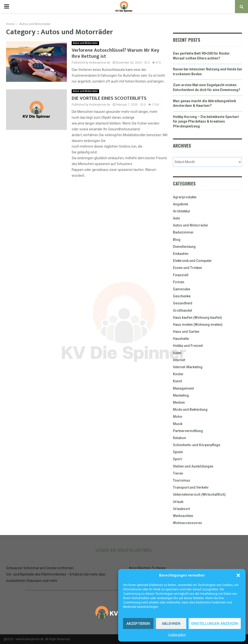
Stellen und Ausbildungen (193, 466)
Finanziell (181, 275)
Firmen (179, 282)
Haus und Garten (186, 332)
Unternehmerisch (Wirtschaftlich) (199, 494)
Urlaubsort (181, 509)
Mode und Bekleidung (190, 410)
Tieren (178, 473)
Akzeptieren (138, 624)
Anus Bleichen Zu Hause (147, 568)
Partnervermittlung (188, 431)
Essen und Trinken (187, 268)
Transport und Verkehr (191, 487)
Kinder (178, 374)
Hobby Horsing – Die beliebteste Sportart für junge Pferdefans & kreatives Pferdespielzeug (206, 121)
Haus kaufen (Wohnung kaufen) (198, 318)
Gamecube (182, 289)
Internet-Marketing (188, 367)
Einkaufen (181, 254)
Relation (179, 438)
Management (183, 388)
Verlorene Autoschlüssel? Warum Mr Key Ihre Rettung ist (115, 53)
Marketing (181, 395)
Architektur (182, 211)
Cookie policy (177, 635)
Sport (177, 459)
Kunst (177, 381)
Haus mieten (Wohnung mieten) (198, 325)
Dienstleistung (184, 247)
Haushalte (181, 339)
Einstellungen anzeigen (215, 624)
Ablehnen (171, 624)
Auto (177, 218)
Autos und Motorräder (85, 43)
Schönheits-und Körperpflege (197, 445)
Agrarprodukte (185, 197)
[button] (238, 575)
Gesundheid (183, 303)
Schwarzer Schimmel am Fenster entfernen (40, 568)
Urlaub (178, 502)
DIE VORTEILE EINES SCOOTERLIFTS (109, 98)
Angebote (181, 204)
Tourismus (182, 480)
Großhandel (182, 310)
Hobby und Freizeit (188, 346)
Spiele (178, 452)
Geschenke (182, 296)
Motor (178, 417)
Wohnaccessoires (187, 523)
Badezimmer (183, 232)
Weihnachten (183, 516)
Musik (178, 424)
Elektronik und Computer (192, 261)
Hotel (177, 353)
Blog (177, 240)
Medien (179, 402)
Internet (179, 360)
